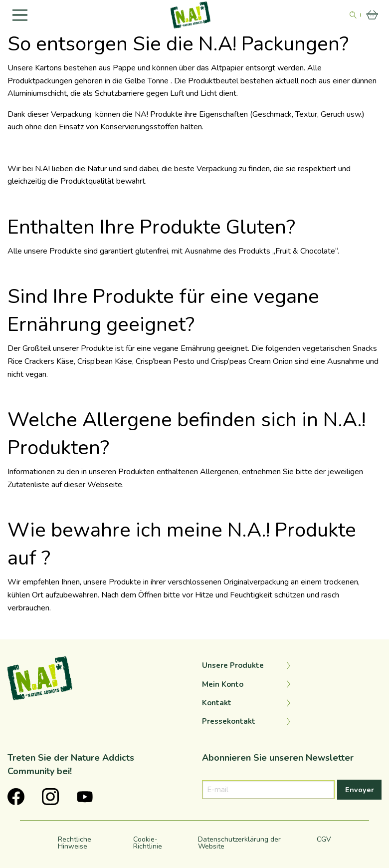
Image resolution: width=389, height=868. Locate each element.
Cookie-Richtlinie (148, 843)
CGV (324, 839)
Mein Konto (223, 684)
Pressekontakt (229, 721)
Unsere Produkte (233, 665)
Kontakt (217, 703)
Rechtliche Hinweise (75, 843)
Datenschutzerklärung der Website (239, 843)
